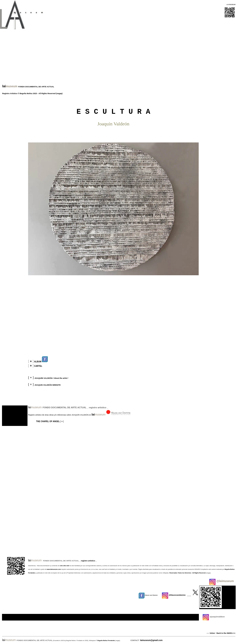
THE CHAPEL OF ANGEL (48, 421)
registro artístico (88, 561)
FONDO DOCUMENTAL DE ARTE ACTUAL (36, 87)
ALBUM (41, 362)
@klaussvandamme (174, 595)
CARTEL (38, 366)
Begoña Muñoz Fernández (106, 640)
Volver (212, 633)
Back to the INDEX (224, 633)
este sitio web (65, 566)
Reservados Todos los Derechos (180, 573)
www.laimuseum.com (54, 569)
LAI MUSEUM (231, 5)
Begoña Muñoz (26, 93)
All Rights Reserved (47, 93)
